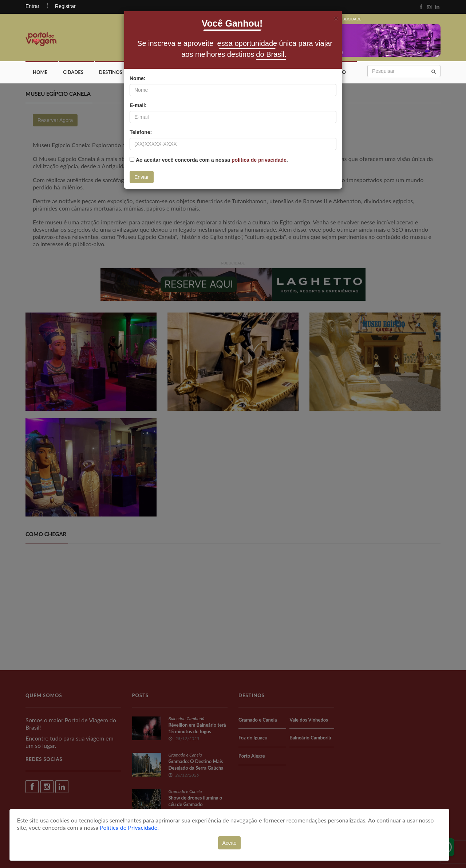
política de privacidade (259, 160)
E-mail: (138, 105)
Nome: (138, 78)
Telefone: (141, 132)
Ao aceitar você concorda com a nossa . (212, 160)
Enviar (142, 177)
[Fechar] (336, 18)
